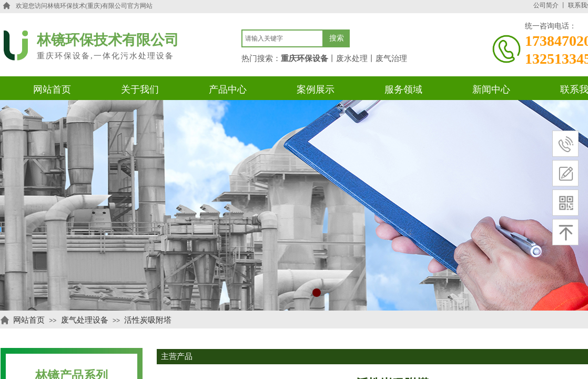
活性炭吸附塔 (148, 320)
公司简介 (546, 5)
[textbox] (282, 38)
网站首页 (29, 320)
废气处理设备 (85, 320)
